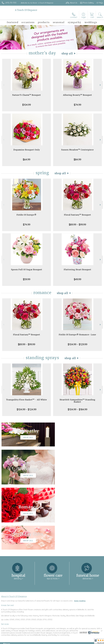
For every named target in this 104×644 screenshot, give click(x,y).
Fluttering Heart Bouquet (78, 270)
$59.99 (27, 279)
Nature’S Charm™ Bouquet (27, 95)
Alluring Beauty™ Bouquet (78, 95)
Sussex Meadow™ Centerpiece (77, 150)
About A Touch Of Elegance (14, 531)
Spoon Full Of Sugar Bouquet (27, 270)
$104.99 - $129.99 (78, 344)
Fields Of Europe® (27, 215)
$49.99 (78, 279)
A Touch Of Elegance (26, 10)
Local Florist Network (82, 642)
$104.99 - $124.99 (27, 409)
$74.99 (78, 105)
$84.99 (77, 159)
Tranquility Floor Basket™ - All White (27, 400)
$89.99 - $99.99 (77, 225)
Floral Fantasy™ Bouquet (78, 215)
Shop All (67, 53)
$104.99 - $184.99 (78, 409)
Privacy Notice (66, 642)
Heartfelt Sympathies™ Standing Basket (78, 401)
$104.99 (27, 105)
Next (101, 85)
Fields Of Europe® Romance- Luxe (77, 335)
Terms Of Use (53, 642)
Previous (3, 85)
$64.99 (27, 159)
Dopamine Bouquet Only (27, 150)
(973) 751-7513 (11, 3)
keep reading (80, 536)
